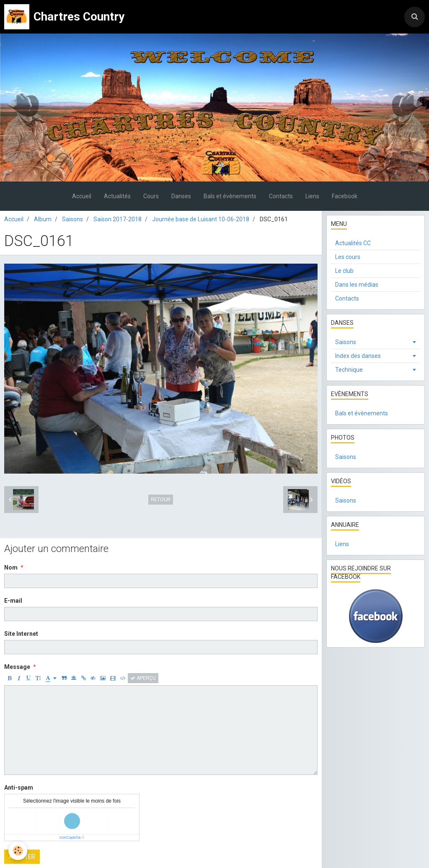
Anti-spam (19, 788)
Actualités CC (353, 243)
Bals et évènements (230, 196)
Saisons (72, 219)
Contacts (281, 196)
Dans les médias (357, 285)
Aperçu (143, 678)
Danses (181, 196)
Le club (344, 271)
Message (17, 667)
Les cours (348, 257)
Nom (11, 567)
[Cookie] (18, 851)
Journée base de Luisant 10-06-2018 (201, 219)
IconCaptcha (70, 837)
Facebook (345, 196)
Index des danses (358, 356)
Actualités (117, 196)
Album (43, 219)
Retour (161, 500)
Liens (312, 196)
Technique (349, 370)
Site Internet (21, 634)
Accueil (82, 196)
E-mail (13, 601)
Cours (151, 196)
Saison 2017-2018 (118, 219)
